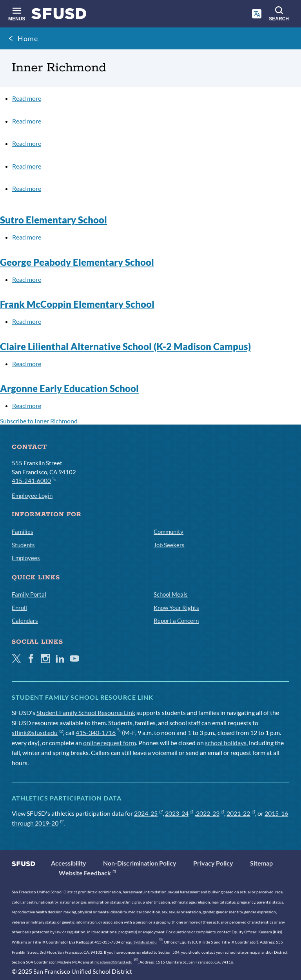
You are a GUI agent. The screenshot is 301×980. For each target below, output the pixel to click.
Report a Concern (176, 621)
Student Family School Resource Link (86, 712)
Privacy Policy (213, 863)
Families (23, 532)
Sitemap (261, 863)
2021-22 (241, 813)
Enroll (19, 608)
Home (28, 38)
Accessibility (69, 863)
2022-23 (210, 813)
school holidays (226, 743)
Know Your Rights (176, 608)
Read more (27, 98)
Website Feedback (87, 873)
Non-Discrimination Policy (140, 863)
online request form (110, 743)
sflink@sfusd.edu (37, 732)
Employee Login (32, 495)
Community (169, 532)
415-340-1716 (98, 732)
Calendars (25, 621)
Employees (26, 558)
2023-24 (179, 813)
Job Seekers (169, 545)
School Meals (171, 594)
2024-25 (148, 813)
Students (23, 545)
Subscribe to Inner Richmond (39, 421)
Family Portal (29, 594)
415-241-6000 (34, 480)
